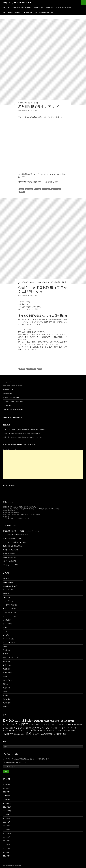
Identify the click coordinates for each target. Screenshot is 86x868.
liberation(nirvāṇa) (9, 586)
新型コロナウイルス (10, 658)
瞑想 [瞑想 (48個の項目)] (28, 734)
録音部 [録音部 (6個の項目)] (56, 734)
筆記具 (5, 695)
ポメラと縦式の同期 (10, 561)
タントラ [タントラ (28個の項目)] (34, 728)
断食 (5, 654)
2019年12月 (7, 803)
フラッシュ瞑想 (56, 189)
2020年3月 (7, 796)
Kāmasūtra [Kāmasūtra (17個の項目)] (38, 721)
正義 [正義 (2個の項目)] (22, 734)
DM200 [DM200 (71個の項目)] (8, 720)
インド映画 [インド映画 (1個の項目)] (32, 725)
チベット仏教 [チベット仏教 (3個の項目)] (44, 728)
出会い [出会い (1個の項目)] (69, 731)
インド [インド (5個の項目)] (12, 725)
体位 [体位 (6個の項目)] (66, 730)
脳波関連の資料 (50, 7)
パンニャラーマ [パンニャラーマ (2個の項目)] (8, 731)
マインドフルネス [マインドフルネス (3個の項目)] (42, 730)
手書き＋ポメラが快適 (10, 550)
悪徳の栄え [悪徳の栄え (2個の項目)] (17, 734)
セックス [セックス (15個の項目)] (18, 728)
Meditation (7, 590)
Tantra (5, 597)
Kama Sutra (7, 582)
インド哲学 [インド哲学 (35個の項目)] (22, 724)
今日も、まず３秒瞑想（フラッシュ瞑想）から (43, 289)
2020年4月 (7, 792)
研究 (5, 691)
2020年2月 (7, 799)
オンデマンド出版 (9, 605)
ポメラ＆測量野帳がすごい (12, 538)
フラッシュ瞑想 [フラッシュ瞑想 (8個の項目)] (29, 730)
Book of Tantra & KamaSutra (22, 7)
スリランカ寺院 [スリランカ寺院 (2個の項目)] (8, 728)
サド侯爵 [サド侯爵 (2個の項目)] (79, 725)
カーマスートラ (8, 612)
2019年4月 (7, 822)
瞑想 (37, 103)
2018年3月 (7, 856)
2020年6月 (7, 788)
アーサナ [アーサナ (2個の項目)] (77, 721)
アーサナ (38, 189)
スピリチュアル (23, 103)
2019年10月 (7, 811)
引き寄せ (22, 192)
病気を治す (61, 282)
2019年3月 (7, 826)
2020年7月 (7, 784)
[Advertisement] (43, 465)
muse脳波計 (29, 189)
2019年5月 (7, 818)
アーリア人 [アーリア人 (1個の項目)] (6, 725)
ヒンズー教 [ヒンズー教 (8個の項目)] (18, 730)
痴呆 (5, 684)
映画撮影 (6, 665)
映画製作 (6, 669)
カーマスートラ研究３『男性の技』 (15, 542)
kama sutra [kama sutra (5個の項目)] (18, 721)
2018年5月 (7, 848)
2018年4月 (7, 852)
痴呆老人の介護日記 (10, 557)
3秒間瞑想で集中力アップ (38, 106)
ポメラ (5, 627)
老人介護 (6, 699)
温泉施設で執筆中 (9, 553)
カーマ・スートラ (9, 609)
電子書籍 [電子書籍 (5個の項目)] (63, 734)
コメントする (34, 111)
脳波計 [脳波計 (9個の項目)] (38, 734)
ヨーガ (42, 282)
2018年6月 (7, 845)
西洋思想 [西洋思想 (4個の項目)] (50, 734)
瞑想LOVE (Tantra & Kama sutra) (17, 3)
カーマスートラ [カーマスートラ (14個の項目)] (58, 724)
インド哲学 (46, 189)
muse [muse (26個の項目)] (47, 721)
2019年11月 (7, 807)
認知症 (5, 707)
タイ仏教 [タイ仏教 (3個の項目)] (25, 728)
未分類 (5, 676)
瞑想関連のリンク (38, 7)
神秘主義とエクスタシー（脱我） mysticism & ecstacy (21, 531)
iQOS (5, 578)
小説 (5, 646)
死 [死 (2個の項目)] (25, 734)
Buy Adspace (28, 13)
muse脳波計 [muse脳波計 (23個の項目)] (57, 721)
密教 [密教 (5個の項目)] (73, 730)
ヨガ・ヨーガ (31, 103)
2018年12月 (7, 833)
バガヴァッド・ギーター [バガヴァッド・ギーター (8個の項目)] (68, 728)
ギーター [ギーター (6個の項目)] (70, 725)
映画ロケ (6, 661)
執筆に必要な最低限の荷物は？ (13, 546)
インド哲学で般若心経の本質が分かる (16, 535)
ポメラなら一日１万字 (10, 565)
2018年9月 (7, 837)
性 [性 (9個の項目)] (12, 734)
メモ (5, 631)
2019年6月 (7, 814)
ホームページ (7, 7)
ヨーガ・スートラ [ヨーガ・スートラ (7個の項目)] (56, 730)
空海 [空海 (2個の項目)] (33, 734)
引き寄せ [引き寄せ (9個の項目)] (7, 734)
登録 (6, 771)
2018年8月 (7, 841)
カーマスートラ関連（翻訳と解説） (12, 13)
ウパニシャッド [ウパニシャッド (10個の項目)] (42, 724)
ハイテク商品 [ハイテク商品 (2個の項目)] (53, 728)
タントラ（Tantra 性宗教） (64, 7)
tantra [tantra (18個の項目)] (71, 721)
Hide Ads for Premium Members (44, 13)
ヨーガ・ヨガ (8, 639)
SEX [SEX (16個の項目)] (66, 721)
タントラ (37, 282)
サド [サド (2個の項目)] (75, 725)
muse (21, 189)
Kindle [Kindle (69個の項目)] (27, 720)
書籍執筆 (6, 673)
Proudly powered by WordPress (12, 865)
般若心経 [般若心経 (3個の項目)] (44, 734)
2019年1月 (7, 830)
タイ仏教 (6, 620)
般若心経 (6, 703)
